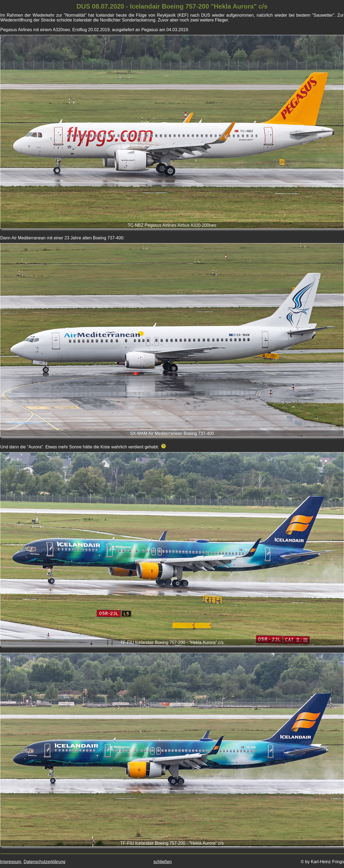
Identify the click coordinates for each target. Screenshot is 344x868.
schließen (163, 862)
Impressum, (11, 862)
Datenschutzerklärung (45, 862)
